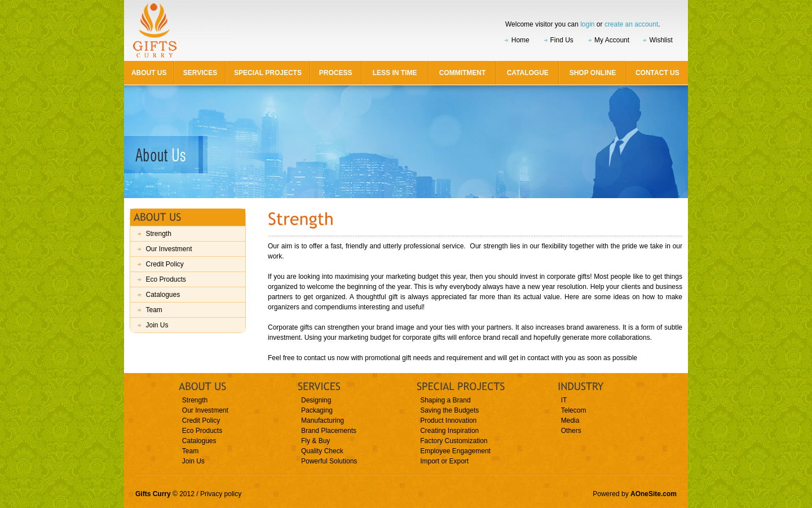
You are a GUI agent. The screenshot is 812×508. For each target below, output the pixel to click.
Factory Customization (454, 441)
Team (154, 310)
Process (336, 73)
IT (564, 400)
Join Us (157, 325)
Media (570, 421)
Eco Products (166, 279)
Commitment (463, 73)
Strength (158, 234)
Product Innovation (448, 421)
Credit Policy (164, 264)
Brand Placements (329, 431)
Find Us (562, 40)
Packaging (317, 410)
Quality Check (322, 451)
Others (571, 431)
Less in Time (395, 73)
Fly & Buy (315, 441)
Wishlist (661, 40)
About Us (149, 73)
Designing (316, 400)
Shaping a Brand (445, 400)
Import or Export (444, 461)
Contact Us (657, 73)
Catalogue (528, 73)
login (587, 24)
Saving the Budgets (449, 410)
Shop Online (593, 73)
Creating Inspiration (449, 431)
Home (520, 40)
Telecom (574, 410)
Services (200, 73)
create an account (631, 24)
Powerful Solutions (329, 461)
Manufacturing (323, 421)
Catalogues (163, 295)
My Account (612, 40)
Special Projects (268, 73)
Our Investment (169, 249)
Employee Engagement (455, 451)
